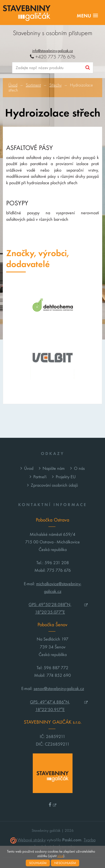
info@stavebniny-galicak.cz (53, 51)
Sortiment (33, 85)
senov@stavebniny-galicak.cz (59, 688)
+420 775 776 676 (53, 57)
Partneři (40, 477)
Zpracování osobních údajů (54, 485)
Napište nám (54, 468)
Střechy (55, 85)
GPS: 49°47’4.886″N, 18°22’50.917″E (50, 706)
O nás (79, 468)
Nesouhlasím (65, 863)
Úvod (13, 85)
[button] (87, 16)
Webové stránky (32, 840)
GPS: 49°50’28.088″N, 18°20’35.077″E (50, 608)
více (60, 856)
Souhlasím (38, 863)
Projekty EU (66, 477)
